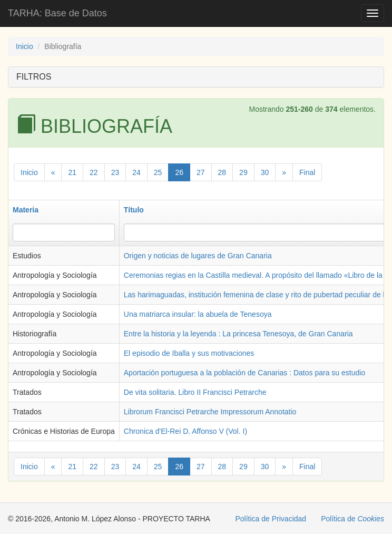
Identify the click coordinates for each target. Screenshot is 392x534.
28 (222, 172)
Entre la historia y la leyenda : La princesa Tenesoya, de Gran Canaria (238, 334)
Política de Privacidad (271, 519)
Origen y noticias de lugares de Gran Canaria (198, 256)
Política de (352, 519)
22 (94, 172)
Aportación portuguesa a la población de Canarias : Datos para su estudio (244, 373)
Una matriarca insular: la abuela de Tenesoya (198, 314)
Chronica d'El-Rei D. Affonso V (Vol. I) (185, 431)
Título (134, 210)
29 (243, 172)
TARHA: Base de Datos (57, 13)
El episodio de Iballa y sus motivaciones (189, 353)
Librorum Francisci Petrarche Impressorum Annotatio (210, 412)
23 (115, 172)
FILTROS (34, 77)
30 (265, 172)
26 (179, 172)
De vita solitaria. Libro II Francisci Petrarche (195, 392)
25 (158, 172)
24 (136, 172)
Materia (26, 210)
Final (307, 172)
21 (72, 172)
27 (201, 172)
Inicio (24, 46)
